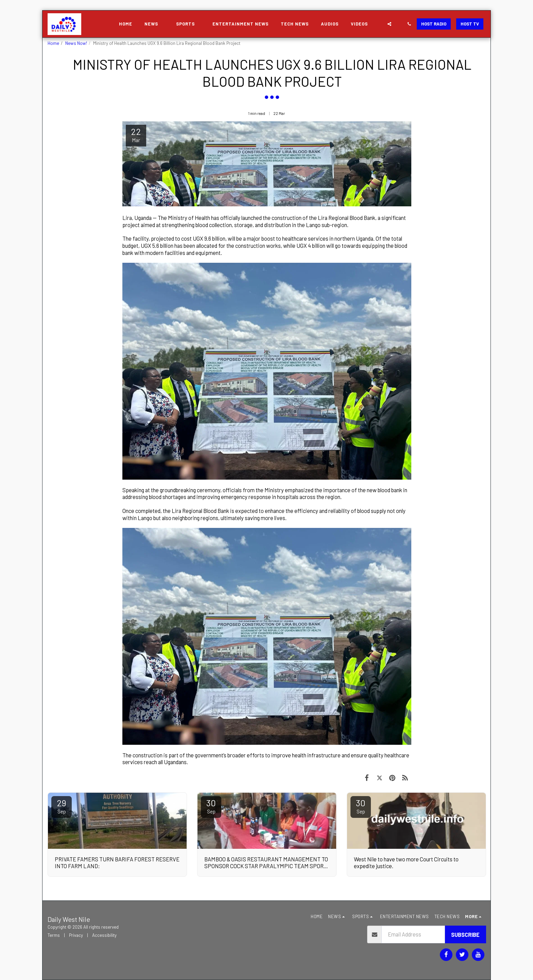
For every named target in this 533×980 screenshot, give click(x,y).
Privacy (76, 935)
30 (211, 806)
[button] (154, 24)
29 (62, 806)
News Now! (76, 43)
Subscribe (465, 934)
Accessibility (104, 935)
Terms (54, 935)
